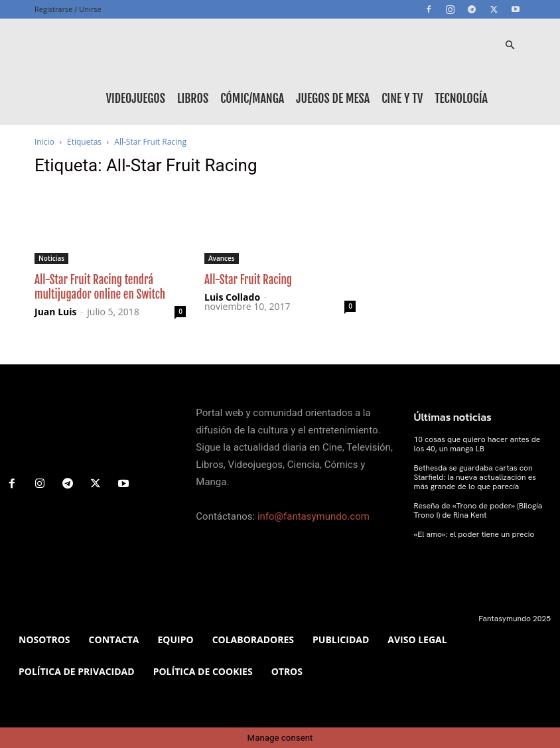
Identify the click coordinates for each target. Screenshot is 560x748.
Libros (193, 98)
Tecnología (461, 98)
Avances (222, 258)
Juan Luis (55, 312)
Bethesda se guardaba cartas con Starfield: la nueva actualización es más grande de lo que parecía (475, 478)
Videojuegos (136, 98)
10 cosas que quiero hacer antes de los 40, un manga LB (477, 444)
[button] (510, 45)
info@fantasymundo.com (314, 516)
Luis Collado (232, 297)
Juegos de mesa (333, 98)
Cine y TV (402, 98)
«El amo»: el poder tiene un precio (474, 534)
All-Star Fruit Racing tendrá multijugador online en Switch (100, 287)
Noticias (51, 258)
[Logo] (94, 45)
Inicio (44, 142)
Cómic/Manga (252, 98)
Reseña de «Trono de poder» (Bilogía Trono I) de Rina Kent (478, 510)
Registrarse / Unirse (68, 9)
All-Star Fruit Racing (248, 280)
